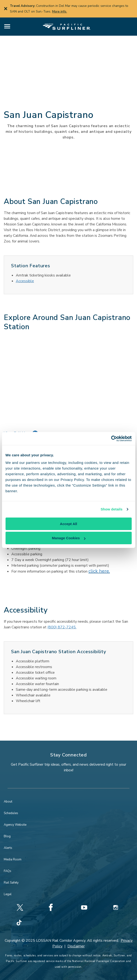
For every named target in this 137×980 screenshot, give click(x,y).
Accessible (25, 281)
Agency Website (15, 825)
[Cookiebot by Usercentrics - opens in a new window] (111, 439)
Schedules (11, 813)
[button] (7, 27)
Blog (7, 836)
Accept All (68, 524)
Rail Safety (11, 883)
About (8, 802)
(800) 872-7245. (62, 627)
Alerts (8, 848)
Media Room (13, 859)
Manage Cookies (69, 538)
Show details (112, 509)
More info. (60, 11)
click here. (99, 571)
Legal (8, 894)
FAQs (8, 871)
